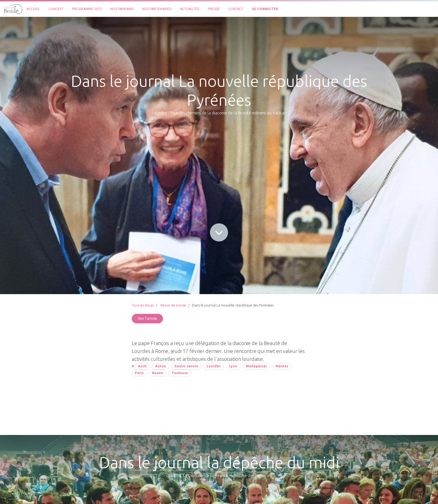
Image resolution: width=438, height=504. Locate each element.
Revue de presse (173, 305)
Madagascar (256, 366)
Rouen (158, 373)
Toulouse (180, 373)
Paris (139, 373)
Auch (142, 366)
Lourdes (214, 366)
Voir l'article (148, 318)
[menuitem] (33, 9)
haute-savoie (186, 366)
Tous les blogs (143, 305)
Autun (161, 366)
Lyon (233, 366)
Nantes (282, 366)
